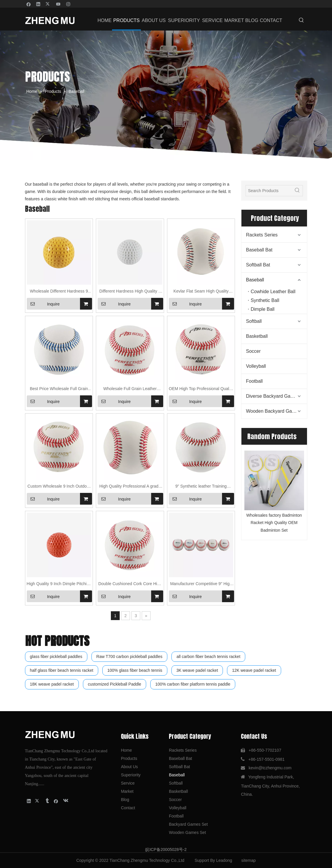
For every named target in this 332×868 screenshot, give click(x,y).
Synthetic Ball (265, 300)
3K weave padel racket (197, 670)
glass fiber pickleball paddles (56, 657)
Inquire (43, 304)
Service (128, 783)
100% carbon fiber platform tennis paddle (193, 684)
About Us (129, 767)
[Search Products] (269, 191)
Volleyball (256, 366)
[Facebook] (29, 4)
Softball (254, 321)
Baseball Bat (259, 250)
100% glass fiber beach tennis (135, 670)
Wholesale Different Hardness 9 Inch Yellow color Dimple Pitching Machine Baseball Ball (59, 292)
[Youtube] (58, 4)
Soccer (253, 351)
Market (127, 791)
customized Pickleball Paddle (115, 684)
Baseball (255, 280)
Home (126, 750)
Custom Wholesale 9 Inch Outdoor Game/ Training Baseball (59, 487)
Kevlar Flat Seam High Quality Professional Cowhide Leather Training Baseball (201, 292)
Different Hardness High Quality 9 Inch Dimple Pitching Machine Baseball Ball (130, 292)
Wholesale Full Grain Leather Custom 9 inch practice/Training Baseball (130, 389)
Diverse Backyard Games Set (277, 396)
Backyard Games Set (188, 824)
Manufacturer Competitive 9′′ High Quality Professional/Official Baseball (201, 584)
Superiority (131, 775)
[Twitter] (48, 4)
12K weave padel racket (254, 670)
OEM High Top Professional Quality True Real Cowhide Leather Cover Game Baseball (201, 389)
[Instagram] (68, 4)
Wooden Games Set (187, 832)
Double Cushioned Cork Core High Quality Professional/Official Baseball (130, 584)
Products (129, 758)
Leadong (224, 860)
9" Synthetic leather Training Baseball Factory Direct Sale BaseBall (201, 487)
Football (255, 381)
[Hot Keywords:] (301, 21)
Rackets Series (262, 235)
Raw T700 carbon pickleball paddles (130, 657)
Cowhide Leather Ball (273, 292)
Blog (125, 800)
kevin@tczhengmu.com (270, 768)
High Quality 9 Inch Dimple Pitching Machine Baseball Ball (59, 584)
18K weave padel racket (52, 684)
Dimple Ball (263, 309)
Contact (128, 808)
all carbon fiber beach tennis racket (208, 657)
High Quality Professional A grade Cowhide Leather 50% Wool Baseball (130, 487)
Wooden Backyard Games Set (277, 411)
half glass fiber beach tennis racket (62, 670)
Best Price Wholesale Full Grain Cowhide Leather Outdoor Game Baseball (59, 389)
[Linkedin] (38, 4)
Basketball (257, 336)
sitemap (249, 860)
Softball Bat (258, 265)
